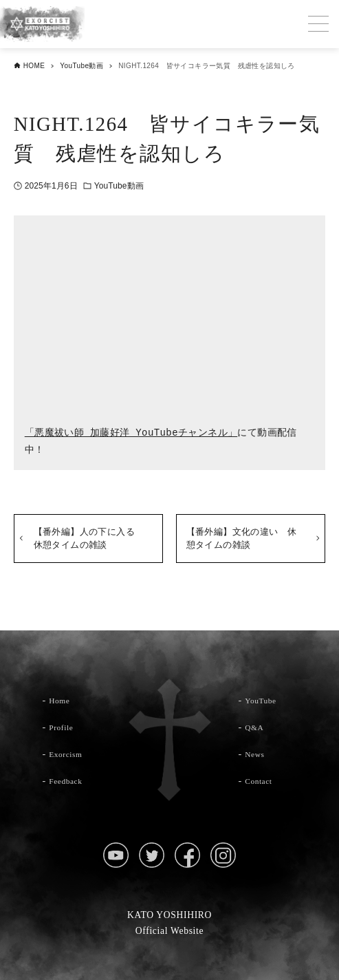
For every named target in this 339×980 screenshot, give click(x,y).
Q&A (256, 727)
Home (62, 700)
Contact (262, 780)
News (257, 754)
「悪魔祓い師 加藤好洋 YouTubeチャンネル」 (131, 433)
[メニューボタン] (318, 24)
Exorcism (70, 754)
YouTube (264, 700)
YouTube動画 (119, 186)
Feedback (70, 780)
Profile (64, 727)
